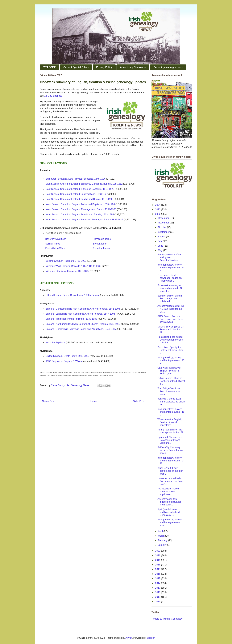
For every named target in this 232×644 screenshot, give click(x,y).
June (161, 246)
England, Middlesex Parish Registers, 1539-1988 (71, 319)
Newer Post (48, 401)
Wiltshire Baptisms (55, 343)
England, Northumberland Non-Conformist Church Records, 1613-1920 (83, 324)
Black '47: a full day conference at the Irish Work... (170, 471)
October (163, 227)
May (161, 250)
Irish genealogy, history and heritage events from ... (169, 522)
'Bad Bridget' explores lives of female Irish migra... (169, 391)
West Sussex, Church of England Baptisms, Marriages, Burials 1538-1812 (84, 220)
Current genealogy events (168, 67)
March (162, 536)
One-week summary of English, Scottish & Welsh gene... (169, 371)
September (164, 232)
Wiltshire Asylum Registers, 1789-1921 (66, 261)
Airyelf (129, 638)
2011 (158, 597)
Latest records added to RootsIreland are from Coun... (170, 481)
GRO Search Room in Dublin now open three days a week (170, 319)
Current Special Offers (76, 67)
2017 (158, 569)
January (163, 545)
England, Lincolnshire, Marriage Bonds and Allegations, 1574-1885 (81, 329)
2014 (158, 583)
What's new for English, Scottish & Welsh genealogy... (170, 422)
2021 (158, 551)
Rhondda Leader (102, 248)
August (162, 237)
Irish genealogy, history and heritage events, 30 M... (171, 268)
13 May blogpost (53, 96)
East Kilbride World (55, 248)
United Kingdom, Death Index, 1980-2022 (67, 356)
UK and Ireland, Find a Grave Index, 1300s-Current (73, 295)
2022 (158, 214)
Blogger (150, 638)
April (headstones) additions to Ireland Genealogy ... (169, 512)
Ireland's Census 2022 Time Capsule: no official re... (171, 401)
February (163, 540)
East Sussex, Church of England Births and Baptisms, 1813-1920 (80, 189)
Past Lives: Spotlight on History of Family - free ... (170, 350)
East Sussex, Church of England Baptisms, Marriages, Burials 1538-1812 (84, 184)
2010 (158, 602)
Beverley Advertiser (55, 239)
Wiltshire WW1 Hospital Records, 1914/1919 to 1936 (73, 266)
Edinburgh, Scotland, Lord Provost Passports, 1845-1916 (76, 179)
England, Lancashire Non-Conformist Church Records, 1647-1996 (80, 314)
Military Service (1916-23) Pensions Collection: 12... (171, 329)
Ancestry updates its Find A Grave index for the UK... (171, 309)
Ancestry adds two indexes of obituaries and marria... (169, 502)
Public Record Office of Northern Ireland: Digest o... (171, 381)
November (164, 223)
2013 (158, 588)
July (160, 241)
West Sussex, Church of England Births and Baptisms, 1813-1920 (80, 204)
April (161, 531)
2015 (158, 578)
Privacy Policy (104, 67)
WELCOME (50, 67)
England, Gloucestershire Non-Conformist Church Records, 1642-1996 (83, 309)
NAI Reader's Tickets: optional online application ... (169, 491)
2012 (158, 592)
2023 (158, 209)
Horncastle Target (102, 239)
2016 (158, 574)
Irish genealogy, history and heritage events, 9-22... (171, 461)
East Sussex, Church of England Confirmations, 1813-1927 (77, 194)
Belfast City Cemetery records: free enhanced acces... (171, 450)
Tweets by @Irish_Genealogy (167, 619)
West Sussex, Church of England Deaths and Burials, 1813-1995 (80, 214)
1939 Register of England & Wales (64, 361)
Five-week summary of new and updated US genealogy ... (170, 288)
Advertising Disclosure (133, 67)
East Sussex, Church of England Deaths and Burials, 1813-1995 (79, 199)
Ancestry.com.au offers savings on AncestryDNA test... (169, 257)
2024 (158, 205)
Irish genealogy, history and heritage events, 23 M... (171, 360)
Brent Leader (100, 244)
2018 (158, 565)
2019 (158, 560)
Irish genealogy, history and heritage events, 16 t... (171, 412)
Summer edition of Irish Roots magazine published (170, 299)
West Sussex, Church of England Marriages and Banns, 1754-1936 (81, 209)
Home (94, 401)
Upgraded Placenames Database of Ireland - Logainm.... (170, 440)
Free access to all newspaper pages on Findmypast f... (170, 278)
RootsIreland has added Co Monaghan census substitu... (170, 340)
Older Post (138, 401)
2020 (158, 555)
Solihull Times (53, 244)
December (164, 218)
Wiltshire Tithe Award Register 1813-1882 (67, 271)
